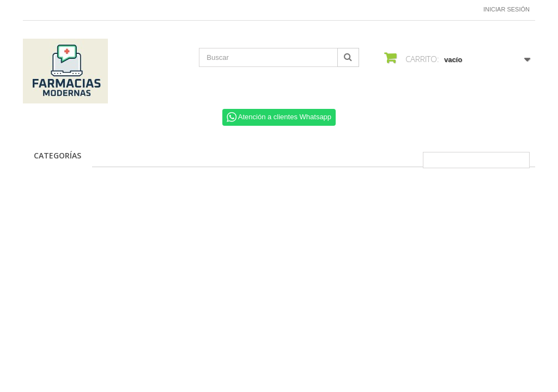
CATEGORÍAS (57, 155)
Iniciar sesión (507, 9)
